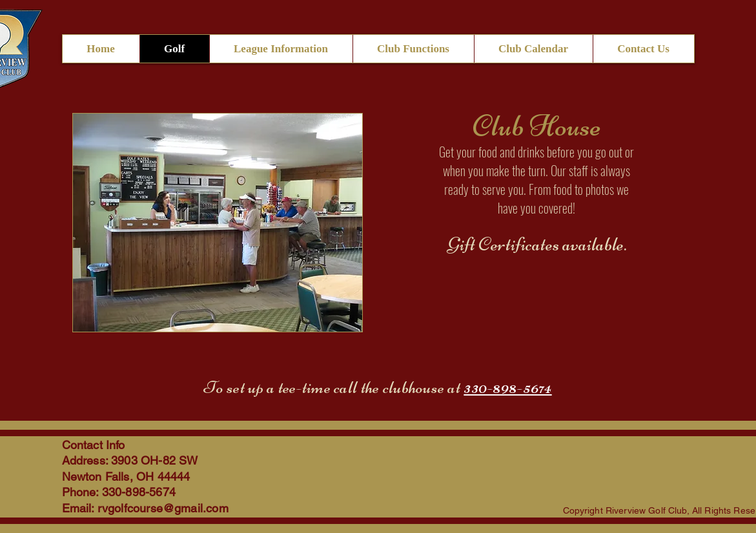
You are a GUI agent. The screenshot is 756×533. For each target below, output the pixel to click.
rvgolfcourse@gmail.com (163, 508)
